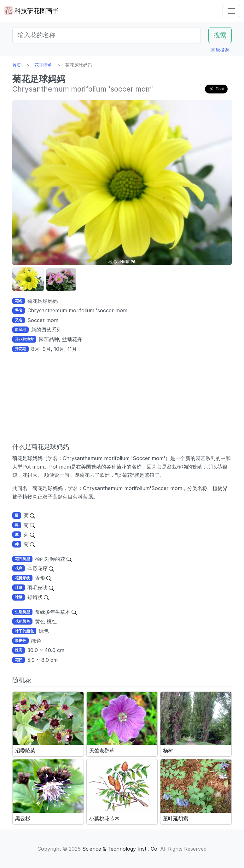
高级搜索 (220, 50)
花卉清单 (43, 65)
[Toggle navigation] (231, 11)
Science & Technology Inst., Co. (120, 849)
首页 (17, 65)
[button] (28, 280)
